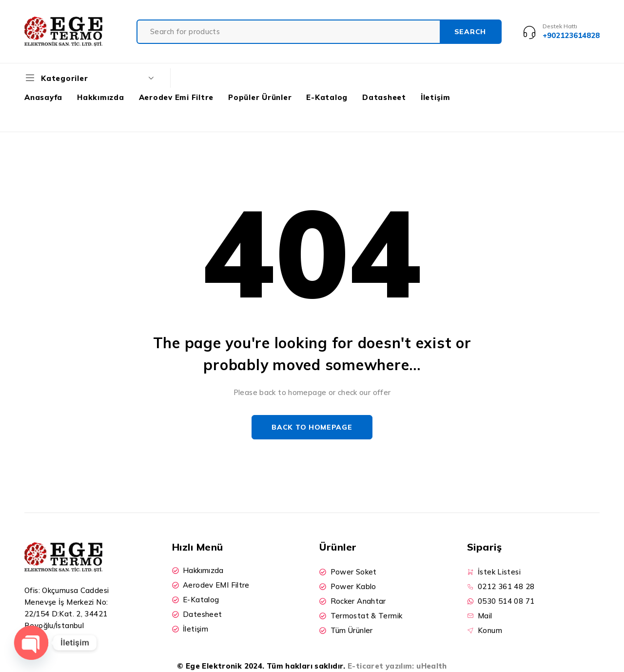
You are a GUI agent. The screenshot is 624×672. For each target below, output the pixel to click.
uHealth (432, 666)
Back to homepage (312, 427)
